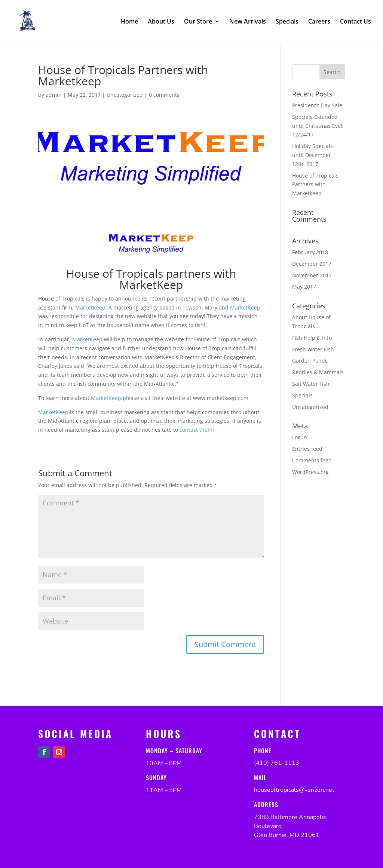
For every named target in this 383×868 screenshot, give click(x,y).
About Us (161, 22)
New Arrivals (248, 22)
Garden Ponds (310, 361)
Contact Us (356, 22)
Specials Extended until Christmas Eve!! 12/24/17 (318, 126)
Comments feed (312, 460)
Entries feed (307, 449)
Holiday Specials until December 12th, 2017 (312, 155)
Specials (287, 22)
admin (54, 95)
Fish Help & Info (312, 338)
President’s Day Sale (317, 105)
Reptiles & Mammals (318, 372)
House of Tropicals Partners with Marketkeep (315, 184)
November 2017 (312, 275)
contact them (196, 430)
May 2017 (304, 287)
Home (129, 22)
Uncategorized (125, 95)
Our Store (198, 22)
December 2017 (312, 264)
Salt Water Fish (311, 384)
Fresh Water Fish (313, 349)
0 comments (164, 95)
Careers (319, 22)
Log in (300, 437)
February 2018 (310, 252)
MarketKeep (90, 307)
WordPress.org (310, 472)
